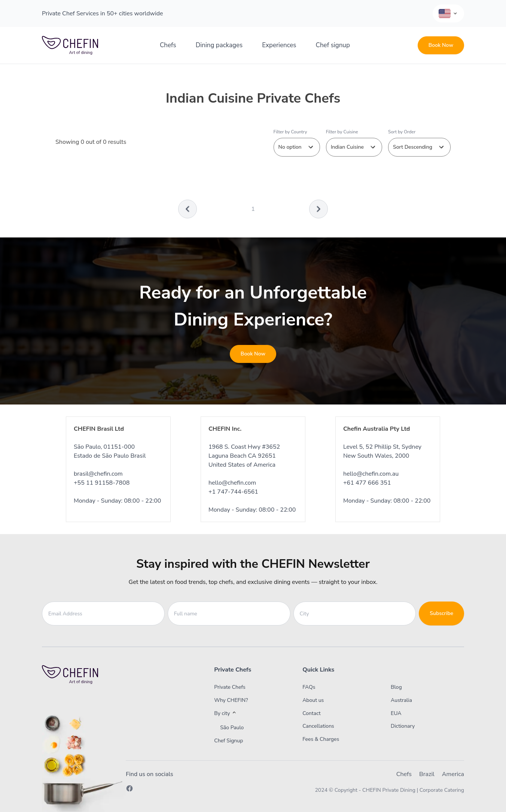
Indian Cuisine (354, 147)
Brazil (427, 774)
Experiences (279, 45)
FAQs (309, 687)
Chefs (168, 45)
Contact (311, 713)
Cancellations (318, 726)
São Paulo (232, 728)
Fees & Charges (321, 739)
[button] (243, 714)
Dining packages (219, 45)
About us (313, 700)
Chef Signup (228, 741)
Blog (396, 687)
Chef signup (333, 45)
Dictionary (403, 726)
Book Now (441, 45)
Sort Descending (419, 147)
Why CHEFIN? (231, 700)
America (453, 774)
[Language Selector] (448, 13)
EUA (396, 713)
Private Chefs (230, 687)
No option (297, 147)
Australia (401, 700)
